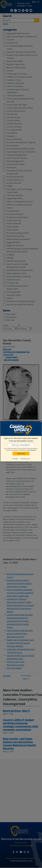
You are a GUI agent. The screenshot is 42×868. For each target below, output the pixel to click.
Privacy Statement (31, 450)
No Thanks (15, 459)
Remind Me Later (25, 459)
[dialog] (21, 441)
